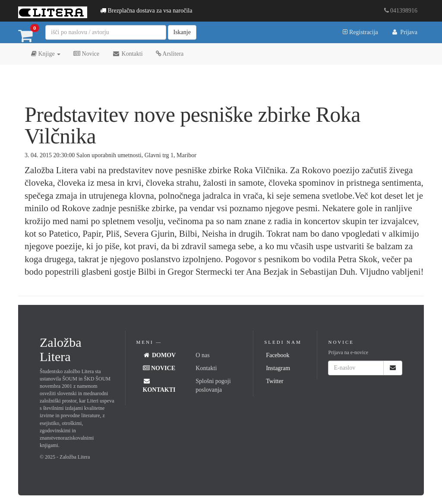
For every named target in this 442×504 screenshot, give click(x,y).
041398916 (401, 11)
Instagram (278, 368)
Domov (159, 355)
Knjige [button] (46, 54)
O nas (202, 355)
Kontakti (128, 54)
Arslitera (170, 54)
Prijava (404, 32)
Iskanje (182, 32)
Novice (86, 54)
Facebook (278, 355)
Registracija (360, 32)
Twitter (275, 381)
